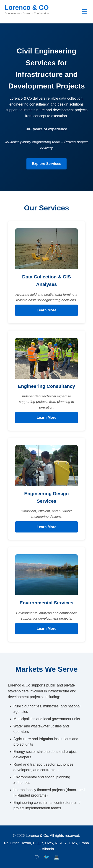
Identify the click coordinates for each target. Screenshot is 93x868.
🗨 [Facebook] (36, 857)
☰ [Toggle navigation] (85, 12)
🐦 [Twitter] (46, 857)
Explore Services (47, 164)
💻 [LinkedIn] (57, 857)
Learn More (46, 310)
